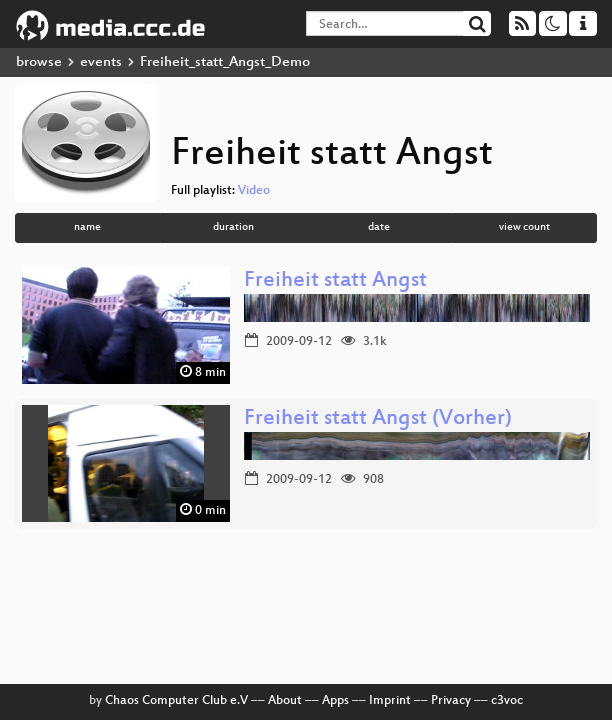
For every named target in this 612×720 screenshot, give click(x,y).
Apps (335, 701)
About (285, 701)
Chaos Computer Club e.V (176, 701)
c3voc (507, 701)
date (379, 227)
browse (39, 62)
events (101, 62)
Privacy (451, 701)
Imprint (390, 701)
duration (233, 227)
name (87, 227)
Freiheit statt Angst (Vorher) (378, 419)
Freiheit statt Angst (335, 281)
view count (524, 227)
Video (254, 191)
